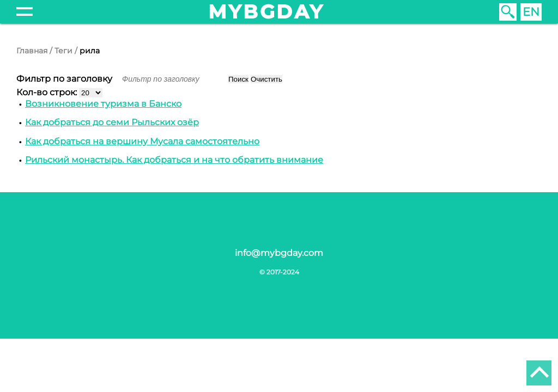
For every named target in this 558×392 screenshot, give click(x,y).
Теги (63, 51)
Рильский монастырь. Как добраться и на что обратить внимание (174, 160)
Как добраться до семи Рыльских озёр (112, 122)
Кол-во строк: (48, 92)
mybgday (266, 12)
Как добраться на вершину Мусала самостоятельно (142, 141)
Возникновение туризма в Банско (103, 104)
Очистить (266, 79)
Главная (32, 51)
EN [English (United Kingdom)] (531, 12)
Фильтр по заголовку (65, 79)
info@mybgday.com (279, 253)
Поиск (238, 79)
